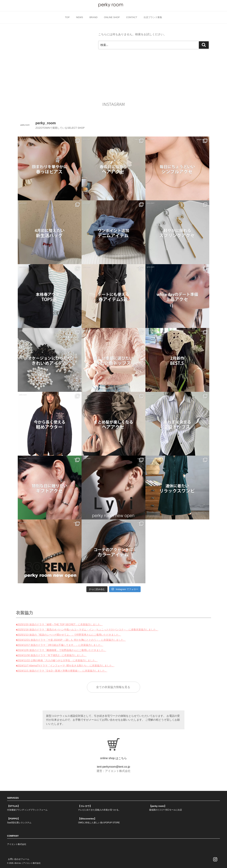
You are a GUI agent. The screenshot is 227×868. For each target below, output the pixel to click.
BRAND (93, 17)
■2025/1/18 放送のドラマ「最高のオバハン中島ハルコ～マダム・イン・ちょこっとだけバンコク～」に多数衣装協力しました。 (87, 630)
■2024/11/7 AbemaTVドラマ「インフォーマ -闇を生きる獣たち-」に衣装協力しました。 (65, 666)
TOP (67, 17)
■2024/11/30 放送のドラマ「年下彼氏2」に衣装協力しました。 (51, 655)
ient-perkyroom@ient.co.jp (114, 767)
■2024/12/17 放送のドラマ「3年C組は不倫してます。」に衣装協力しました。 (60, 645)
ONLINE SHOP (112, 17)
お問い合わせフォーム (19, 859)
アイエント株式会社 (17, 844)
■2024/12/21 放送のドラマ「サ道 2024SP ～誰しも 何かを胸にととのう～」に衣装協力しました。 (71, 640)
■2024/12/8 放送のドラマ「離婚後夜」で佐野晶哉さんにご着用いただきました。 (61, 650)
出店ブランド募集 (153, 17)
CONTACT (132, 17)
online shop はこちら (113, 758)
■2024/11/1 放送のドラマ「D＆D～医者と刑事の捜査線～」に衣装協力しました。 (62, 671)
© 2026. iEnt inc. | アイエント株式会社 (24, 863)
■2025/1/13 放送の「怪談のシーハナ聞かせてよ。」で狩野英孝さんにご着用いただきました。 (69, 635)
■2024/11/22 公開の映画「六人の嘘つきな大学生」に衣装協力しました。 (57, 660)
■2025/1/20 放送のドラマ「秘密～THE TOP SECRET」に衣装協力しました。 (59, 624)
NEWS (80, 17)
